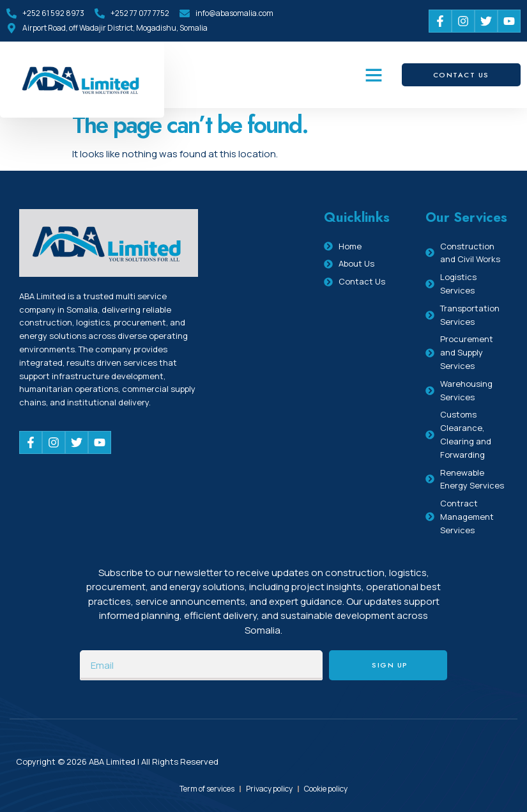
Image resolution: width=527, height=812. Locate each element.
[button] (374, 75)
